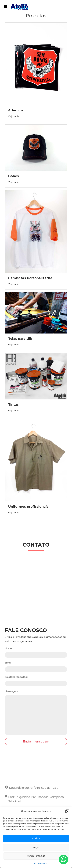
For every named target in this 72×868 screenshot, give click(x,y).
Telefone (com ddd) (16, 677)
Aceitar (36, 839)
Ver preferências (36, 856)
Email (8, 663)
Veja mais (14, 116)
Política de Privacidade (37, 863)
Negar (36, 847)
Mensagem (11, 691)
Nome (8, 648)
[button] (67, 811)
